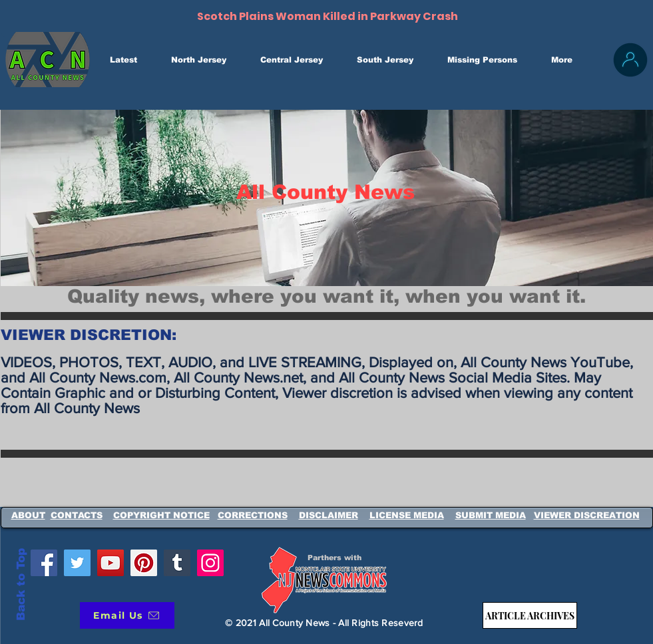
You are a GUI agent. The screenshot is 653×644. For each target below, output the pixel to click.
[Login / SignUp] (630, 60)
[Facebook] (44, 563)
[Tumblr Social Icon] (177, 563)
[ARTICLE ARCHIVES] (530, 615)
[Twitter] (77, 563)
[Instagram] (210, 563)
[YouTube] (110, 563)
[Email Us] (127, 615)
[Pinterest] (144, 563)
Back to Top (21, 584)
